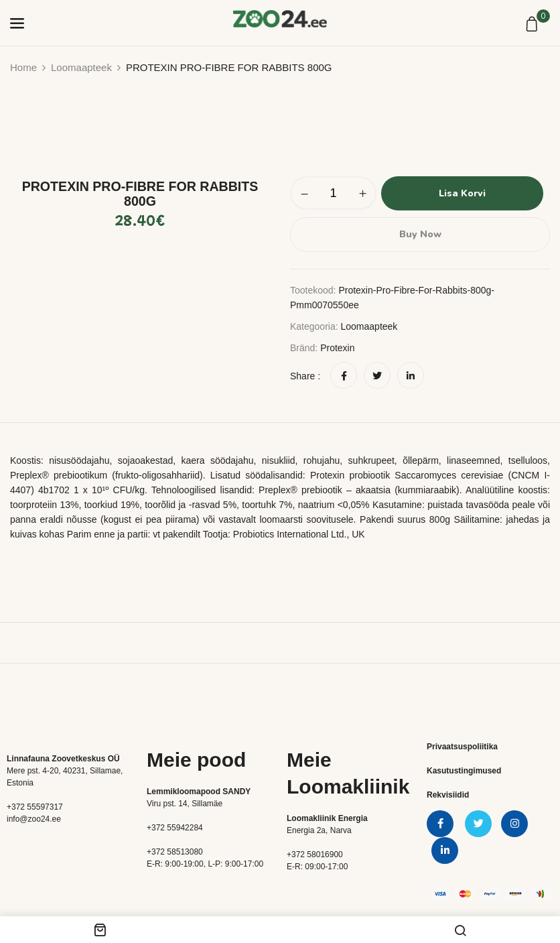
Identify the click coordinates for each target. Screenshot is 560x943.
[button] (534, 25)
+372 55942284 (175, 827)
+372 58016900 (315, 854)
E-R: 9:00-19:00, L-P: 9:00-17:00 (205, 863)
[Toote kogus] (333, 193)
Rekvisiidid (448, 794)
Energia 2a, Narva (319, 830)
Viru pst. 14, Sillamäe (185, 803)
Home (23, 67)
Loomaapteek (81, 67)
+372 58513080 (175, 851)
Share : (305, 375)
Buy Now (420, 234)
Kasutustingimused (464, 770)
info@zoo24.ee (34, 818)
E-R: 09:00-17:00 (317, 866)
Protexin (337, 347)
